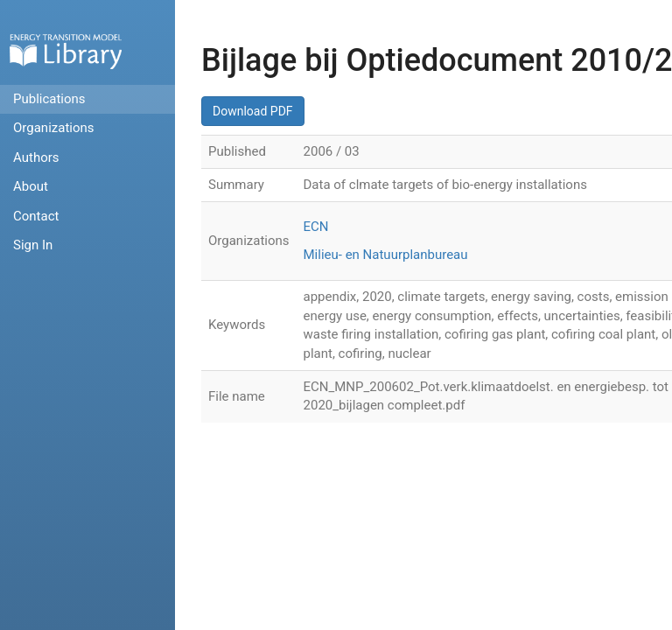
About (31, 186)
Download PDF (253, 111)
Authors (36, 157)
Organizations (54, 128)
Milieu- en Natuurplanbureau (386, 255)
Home (66, 51)
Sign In (33, 245)
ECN (316, 227)
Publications (49, 99)
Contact (36, 216)
